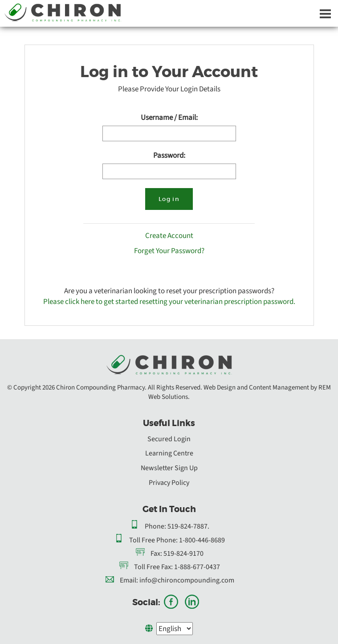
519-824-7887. (188, 526)
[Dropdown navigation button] (325, 13)
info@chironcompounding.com (187, 580)
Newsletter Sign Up (169, 468)
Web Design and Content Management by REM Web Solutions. (240, 392)
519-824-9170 (183, 554)
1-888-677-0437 (197, 567)
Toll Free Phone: (153, 540)
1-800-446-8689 (202, 540)
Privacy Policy (169, 483)
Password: (169, 156)
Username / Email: (169, 118)
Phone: (155, 526)
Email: (129, 580)
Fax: (156, 554)
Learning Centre (169, 453)
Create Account (169, 236)
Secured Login (169, 439)
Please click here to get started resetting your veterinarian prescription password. (169, 301)
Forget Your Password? (169, 251)
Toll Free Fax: (153, 567)
